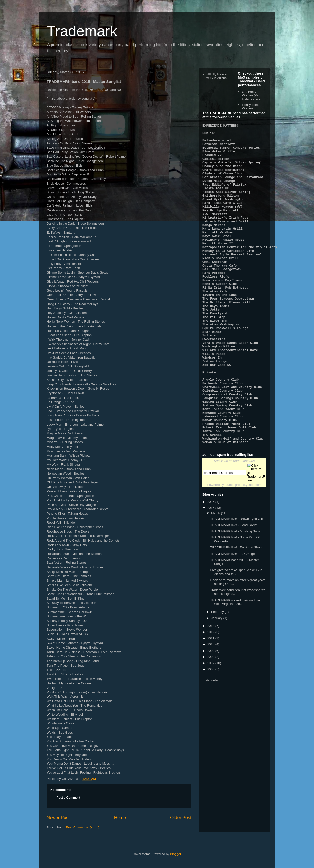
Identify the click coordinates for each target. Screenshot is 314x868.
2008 (211, 721)
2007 (211, 727)
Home (120, 818)
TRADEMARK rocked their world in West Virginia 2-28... (235, 666)
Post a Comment (68, 797)
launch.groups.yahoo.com (243, 549)
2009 (211, 715)
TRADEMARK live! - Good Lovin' (233, 589)
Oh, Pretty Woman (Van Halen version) (252, 95)
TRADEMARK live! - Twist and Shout (236, 611)
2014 (211, 690)
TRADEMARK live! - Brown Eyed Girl (236, 583)
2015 (211, 572)
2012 (211, 696)
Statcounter (211, 744)
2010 (211, 708)
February (218, 676)
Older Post (181, 818)
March (216, 577)
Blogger (176, 854)
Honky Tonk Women (250, 107)
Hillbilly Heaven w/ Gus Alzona (217, 76)
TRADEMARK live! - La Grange (232, 618)
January (217, 682)
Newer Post (58, 818)
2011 (211, 702)
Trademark (82, 31)
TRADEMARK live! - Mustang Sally (235, 595)
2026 (211, 566)
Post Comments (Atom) (83, 827)
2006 (211, 733)
